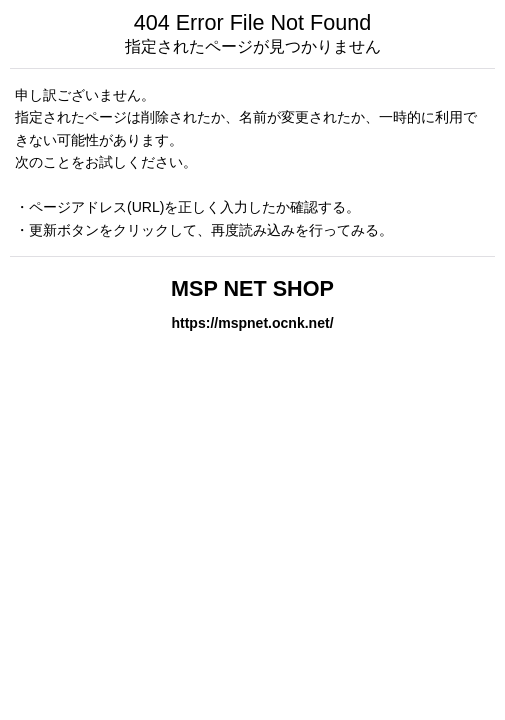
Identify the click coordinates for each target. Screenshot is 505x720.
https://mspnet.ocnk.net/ (252, 323)
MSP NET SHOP (252, 288)
